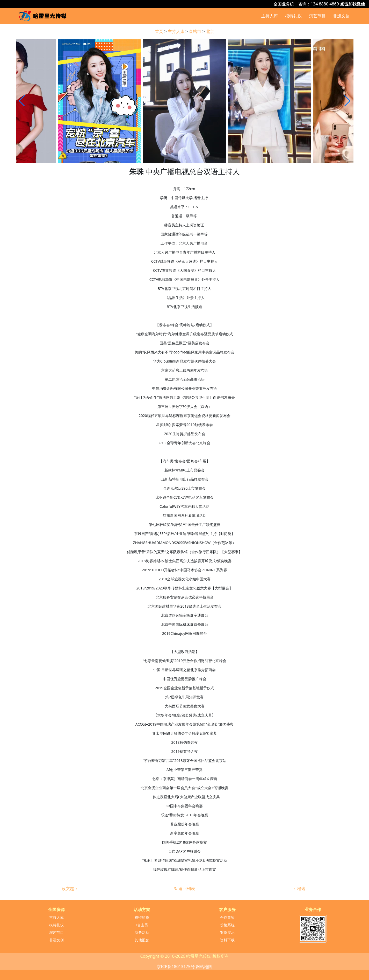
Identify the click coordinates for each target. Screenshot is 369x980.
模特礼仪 (293, 16)
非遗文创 (341, 16)
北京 (210, 31)
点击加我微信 (352, 4)
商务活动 (142, 932)
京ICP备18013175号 (176, 967)
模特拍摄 (142, 917)
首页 (159, 31)
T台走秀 (142, 925)
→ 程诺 (298, 888)
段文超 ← (70, 888)
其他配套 (142, 940)
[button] (347, 101)
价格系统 (227, 925)
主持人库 (270, 16)
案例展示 (227, 932)
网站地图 (204, 967)
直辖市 (195, 31)
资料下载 (227, 940)
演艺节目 (317, 16)
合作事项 (227, 917)
